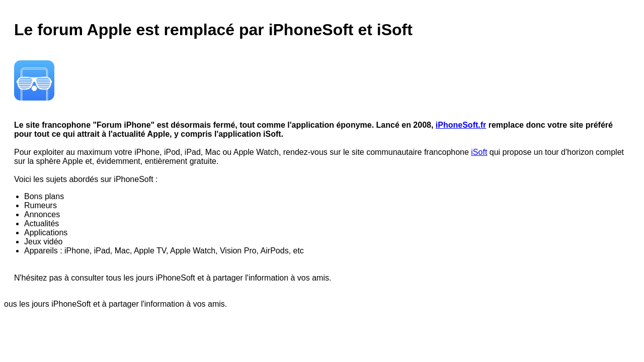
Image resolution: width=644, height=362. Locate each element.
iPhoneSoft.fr (461, 125)
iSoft (479, 152)
